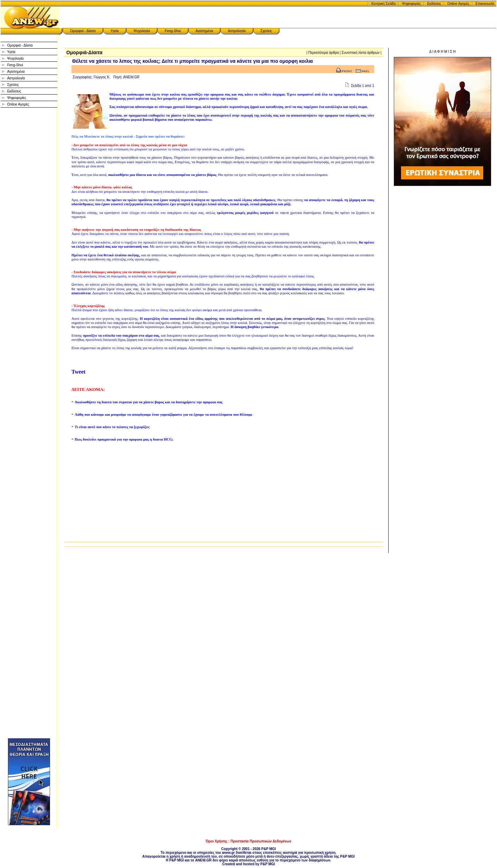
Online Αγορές (458, 4)
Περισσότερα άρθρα (324, 53)
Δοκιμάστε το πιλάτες (108, 293)
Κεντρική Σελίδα (384, 4)
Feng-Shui (173, 31)
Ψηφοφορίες (411, 4)
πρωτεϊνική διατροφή (101, 340)
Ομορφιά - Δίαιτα (83, 31)
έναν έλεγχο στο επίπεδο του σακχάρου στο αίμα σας (163, 213)
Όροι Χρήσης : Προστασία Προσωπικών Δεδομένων (248, 841)
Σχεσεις (266, 31)
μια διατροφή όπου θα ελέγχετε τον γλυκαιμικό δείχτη (238, 336)
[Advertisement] (29, 217)
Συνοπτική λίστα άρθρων (361, 53)
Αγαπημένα (204, 31)
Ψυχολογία (142, 31)
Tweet (79, 372)
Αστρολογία (237, 31)
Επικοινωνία (485, 4)
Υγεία (115, 31)
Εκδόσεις (434, 4)
